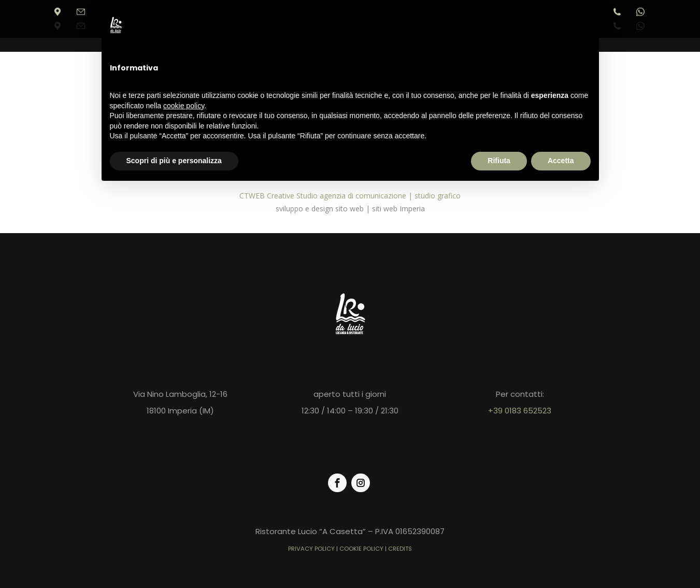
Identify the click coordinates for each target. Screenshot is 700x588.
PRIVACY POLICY (311, 549)
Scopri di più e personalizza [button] (174, 161)
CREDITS (400, 549)
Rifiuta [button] (499, 161)
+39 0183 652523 (520, 411)
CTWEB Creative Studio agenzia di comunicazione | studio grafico (350, 196)
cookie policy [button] (184, 106)
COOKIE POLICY (361, 549)
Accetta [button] (561, 161)
